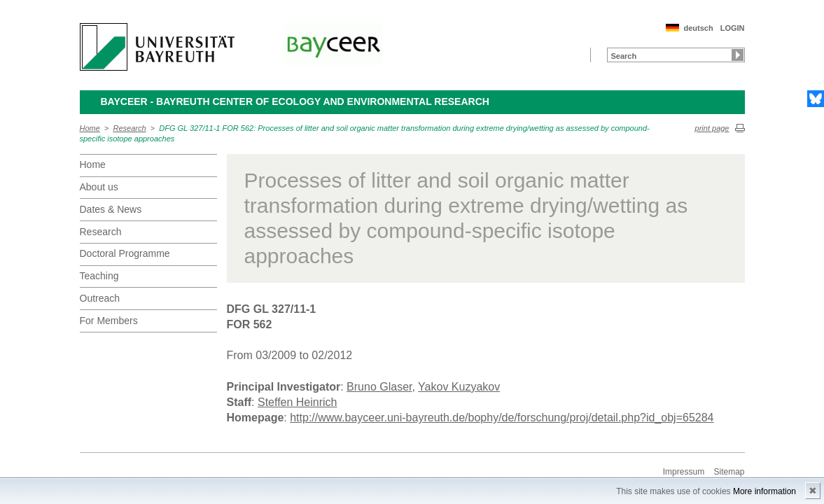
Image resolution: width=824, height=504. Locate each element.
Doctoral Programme (125, 253)
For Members (109, 321)
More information (764, 491)
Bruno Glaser (379, 387)
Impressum (684, 472)
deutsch (698, 28)
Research (130, 128)
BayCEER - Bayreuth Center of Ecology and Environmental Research (295, 101)
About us (99, 187)
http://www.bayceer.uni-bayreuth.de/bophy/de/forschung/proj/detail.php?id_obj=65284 (502, 418)
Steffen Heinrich (298, 402)
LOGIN (733, 28)
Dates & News (111, 209)
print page (712, 128)
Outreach (100, 298)
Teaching (99, 276)
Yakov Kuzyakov (459, 387)
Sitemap (729, 472)
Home (90, 128)
